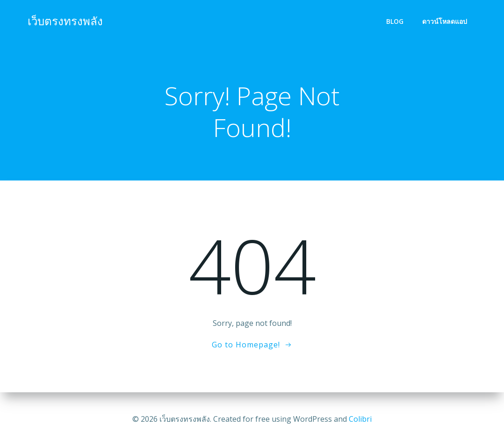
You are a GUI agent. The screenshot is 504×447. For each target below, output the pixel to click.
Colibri (360, 419)
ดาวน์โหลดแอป (445, 21)
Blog (395, 21)
